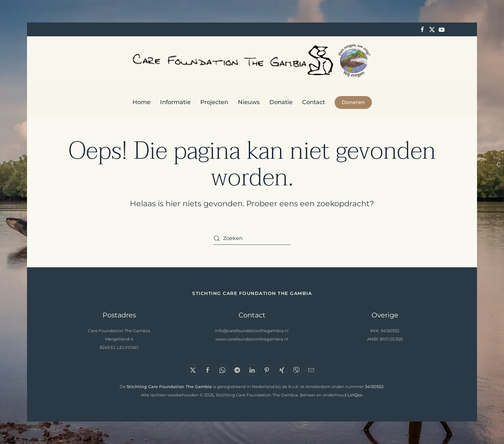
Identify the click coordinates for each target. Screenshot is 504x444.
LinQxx (355, 395)
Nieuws (249, 102)
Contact (314, 102)
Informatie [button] (175, 102)
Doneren (353, 102)
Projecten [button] (214, 102)
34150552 (374, 387)
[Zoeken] (252, 238)
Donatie (281, 102)
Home (141, 102)
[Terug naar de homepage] (252, 61)
